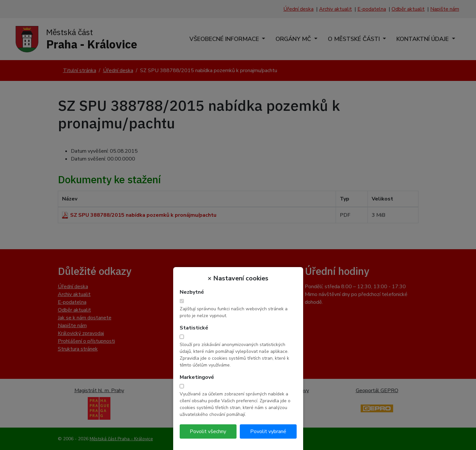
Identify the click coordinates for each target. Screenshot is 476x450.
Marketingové (197, 377)
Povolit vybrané (268, 431)
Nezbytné (192, 292)
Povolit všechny (208, 431)
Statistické (194, 328)
